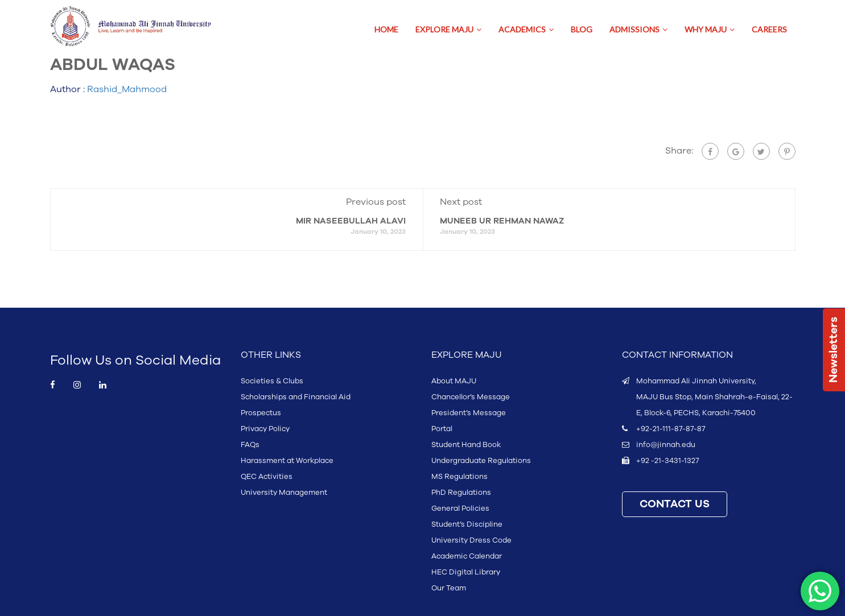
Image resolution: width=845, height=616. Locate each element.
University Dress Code (471, 540)
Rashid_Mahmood (127, 89)
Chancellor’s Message (471, 397)
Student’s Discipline (467, 524)
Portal (442, 429)
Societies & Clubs (272, 381)
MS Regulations (459, 477)
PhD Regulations (461, 493)
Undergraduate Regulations (481, 461)
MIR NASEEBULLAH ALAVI (351, 221)
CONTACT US (675, 504)
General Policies (460, 508)
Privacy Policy (265, 429)
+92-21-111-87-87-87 (671, 429)
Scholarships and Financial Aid (296, 397)
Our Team (449, 588)
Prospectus (261, 413)
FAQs (250, 445)
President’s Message (469, 413)
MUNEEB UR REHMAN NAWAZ (502, 221)
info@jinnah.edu (666, 445)
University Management (284, 493)
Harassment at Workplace (287, 461)
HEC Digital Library (466, 572)
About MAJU (454, 381)
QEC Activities (267, 477)
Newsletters (834, 350)
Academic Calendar (467, 556)
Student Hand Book (466, 445)
